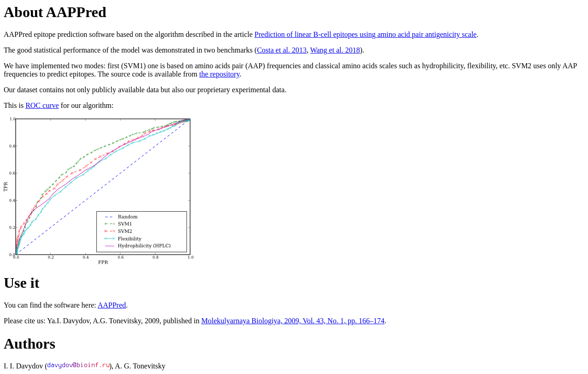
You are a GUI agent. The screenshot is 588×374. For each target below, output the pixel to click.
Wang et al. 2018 (335, 50)
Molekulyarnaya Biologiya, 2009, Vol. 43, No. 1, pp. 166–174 (293, 321)
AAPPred (112, 305)
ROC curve (42, 105)
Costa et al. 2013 (282, 50)
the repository (219, 74)
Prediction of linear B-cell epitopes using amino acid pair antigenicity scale (366, 34)
